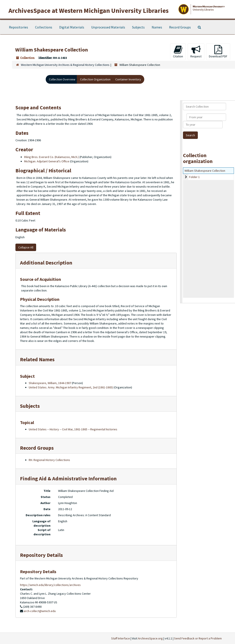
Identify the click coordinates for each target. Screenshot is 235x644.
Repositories (18, 27)
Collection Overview (62, 79)
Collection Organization (95, 79)
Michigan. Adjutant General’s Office (47, 161)
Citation (178, 52)
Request (196, 52)
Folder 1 (194, 177)
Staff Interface (121, 638)
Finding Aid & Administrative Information (68, 478)
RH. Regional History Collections (49, 460)
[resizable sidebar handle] (181, 202)
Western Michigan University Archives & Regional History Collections (65, 65)
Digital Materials (72, 27)
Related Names (37, 359)
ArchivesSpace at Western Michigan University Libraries (89, 10)
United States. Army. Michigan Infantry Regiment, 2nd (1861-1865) (71, 387)
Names (157, 27)
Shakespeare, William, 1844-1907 (50, 383)
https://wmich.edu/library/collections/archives (50, 585)
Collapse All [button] (26, 247)
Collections (44, 27)
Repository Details (41, 555)
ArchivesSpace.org (150, 638)
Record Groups (180, 27)
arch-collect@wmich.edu (40, 611)
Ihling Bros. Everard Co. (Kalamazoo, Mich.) (51, 157)
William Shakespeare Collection (205, 171)
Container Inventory (128, 79)
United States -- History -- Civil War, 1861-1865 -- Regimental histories (73, 429)
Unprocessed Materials (108, 27)
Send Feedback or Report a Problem (198, 638)
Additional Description (46, 263)
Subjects (138, 27)
